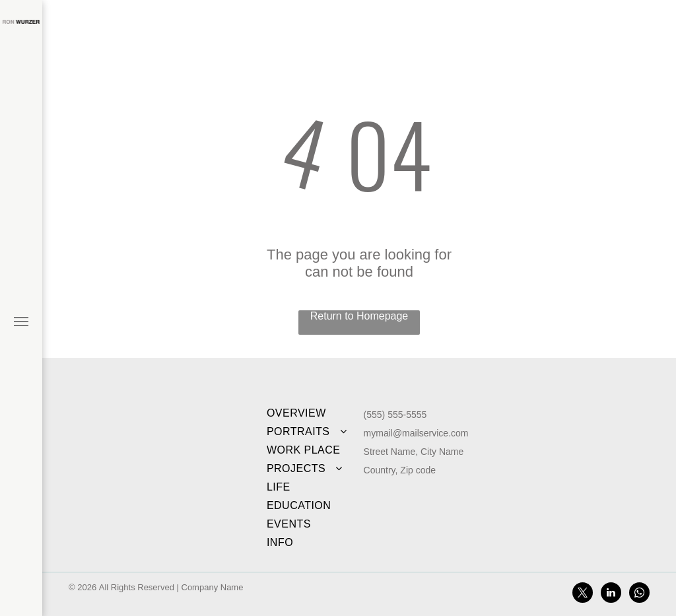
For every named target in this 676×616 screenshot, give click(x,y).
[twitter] (583, 594)
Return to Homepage (359, 316)
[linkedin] (611, 594)
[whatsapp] (639, 594)
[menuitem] (311, 413)
